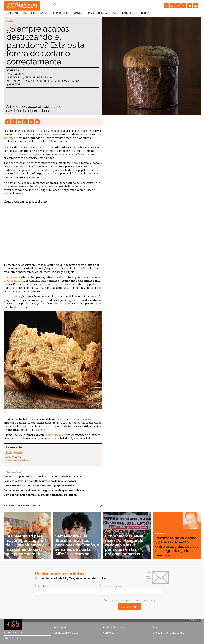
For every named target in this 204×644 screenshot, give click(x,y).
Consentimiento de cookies (168, 633)
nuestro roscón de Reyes (24, 154)
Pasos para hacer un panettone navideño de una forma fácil (40, 481)
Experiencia (61, 14)
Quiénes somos (12, 638)
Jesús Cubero (164, 555)
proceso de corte (14, 281)
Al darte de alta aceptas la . (130, 601)
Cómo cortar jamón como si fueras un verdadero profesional (40, 495)
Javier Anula (16, 71)
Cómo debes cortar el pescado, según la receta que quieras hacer (44, 490)
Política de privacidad (66, 633)
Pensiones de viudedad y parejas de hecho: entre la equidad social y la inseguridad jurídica (176, 542)
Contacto (109, 633)
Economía (29, 14)
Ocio (114, 14)
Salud (44, 14)
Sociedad (12, 14)
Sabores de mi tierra (136, 14)
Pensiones (63, 526)
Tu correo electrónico (111, 586)
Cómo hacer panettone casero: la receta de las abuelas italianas (43, 476)
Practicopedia (97, 14)
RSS (155, 627)
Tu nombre (41, 586)
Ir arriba (190, 620)
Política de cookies (114, 627)
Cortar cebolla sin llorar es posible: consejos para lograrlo (39, 486)
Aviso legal (60, 627)
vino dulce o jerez (57, 435)
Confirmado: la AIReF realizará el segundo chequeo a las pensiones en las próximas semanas (127, 545)
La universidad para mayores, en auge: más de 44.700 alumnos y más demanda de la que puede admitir (26, 543)
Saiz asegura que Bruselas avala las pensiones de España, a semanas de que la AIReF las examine (76, 543)
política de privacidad (145, 601)
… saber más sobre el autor (18, 460)
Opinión (78, 14)
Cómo (11, 22)
